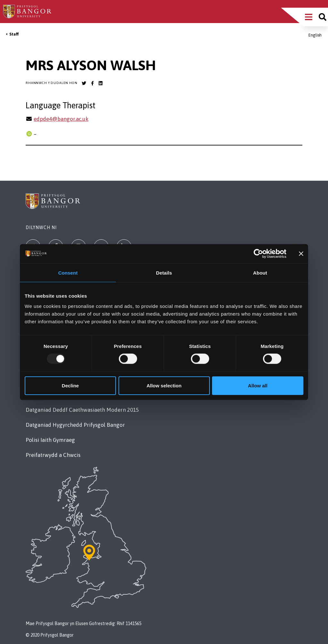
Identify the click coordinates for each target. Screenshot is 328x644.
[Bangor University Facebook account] (92, 83)
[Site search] (323, 17)
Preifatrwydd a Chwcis (53, 455)
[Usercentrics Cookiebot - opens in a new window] (258, 254)
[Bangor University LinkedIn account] (101, 83)
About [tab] (260, 273)
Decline (70, 385)
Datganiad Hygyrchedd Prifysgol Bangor (75, 425)
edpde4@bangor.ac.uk (61, 119)
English (315, 35)
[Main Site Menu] (309, 17)
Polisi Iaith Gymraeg (50, 440)
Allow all (258, 385)
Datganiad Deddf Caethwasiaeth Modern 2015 (82, 410)
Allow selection (164, 385)
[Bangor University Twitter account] (84, 83)
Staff (14, 34)
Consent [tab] (68, 273)
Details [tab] (164, 273)
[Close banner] (301, 254)
